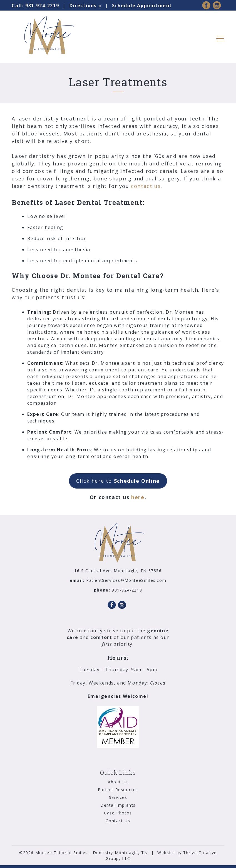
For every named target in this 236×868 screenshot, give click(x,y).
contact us (146, 186)
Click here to (118, 481)
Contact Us (118, 821)
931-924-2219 (35, 6)
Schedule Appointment (142, 6)
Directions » (85, 6)
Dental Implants (118, 805)
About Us (118, 782)
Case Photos (118, 813)
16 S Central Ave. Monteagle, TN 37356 (118, 571)
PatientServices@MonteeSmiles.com (126, 580)
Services (118, 797)
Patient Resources (118, 790)
